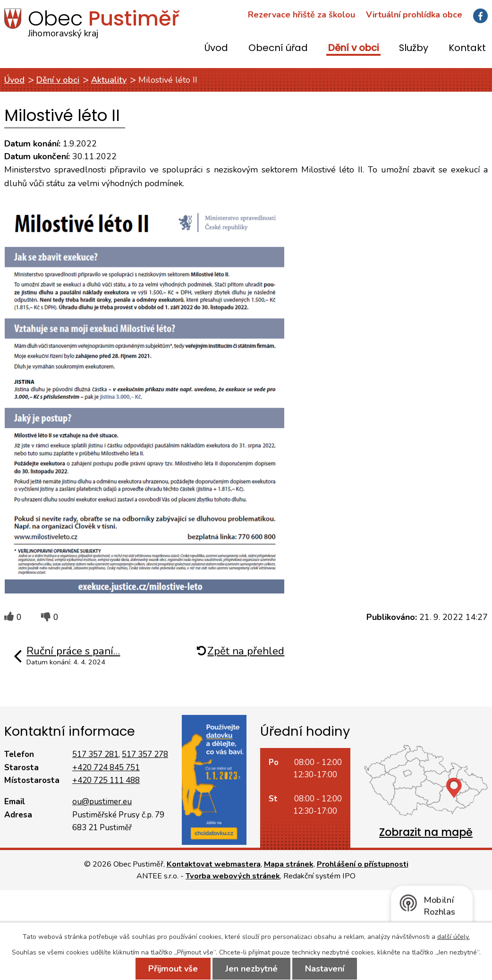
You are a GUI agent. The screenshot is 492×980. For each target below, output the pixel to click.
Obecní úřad (278, 48)
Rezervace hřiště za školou (301, 15)
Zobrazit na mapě (426, 832)
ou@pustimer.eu (102, 802)
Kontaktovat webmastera (214, 864)
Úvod (216, 48)
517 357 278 (145, 754)
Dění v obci (353, 48)
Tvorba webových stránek (233, 876)
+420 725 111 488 (106, 780)
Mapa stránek (289, 864)
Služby (414, 48)
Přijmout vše (173, 969)
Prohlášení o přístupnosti (363, 864)
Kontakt (467, 48)
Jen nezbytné (251, 969)
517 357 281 (95, 754)
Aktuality (109, 80)
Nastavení (325, 969)
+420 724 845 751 (106, 768)
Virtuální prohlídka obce (414, 15)
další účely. (454, 937)
